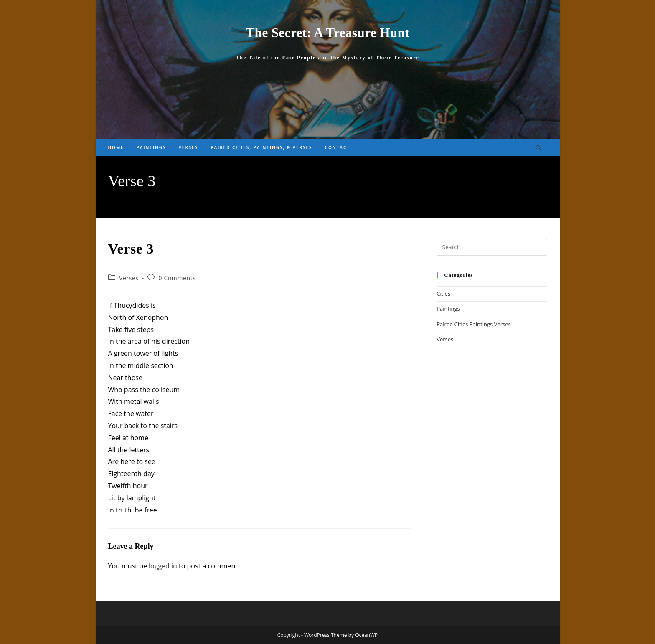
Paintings (448, 309)
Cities (443, 294)
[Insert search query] (492, 247)
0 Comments (177, 278)
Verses (129, 278)
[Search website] (538, 148)
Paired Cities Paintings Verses (473, 324)
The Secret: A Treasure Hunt (327, 33)
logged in (163, 566)
